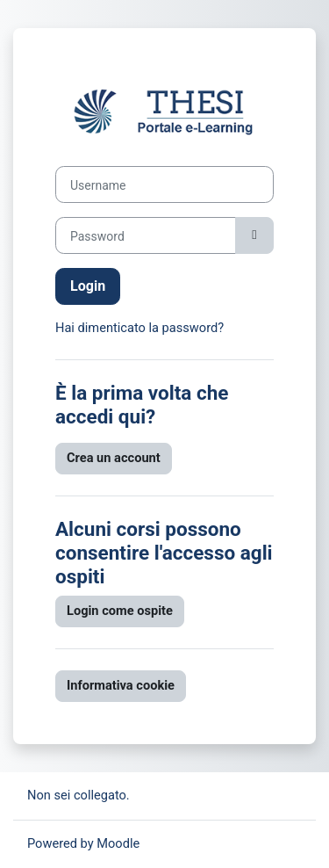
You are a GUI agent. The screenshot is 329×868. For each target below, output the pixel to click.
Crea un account (114, 458)
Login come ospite (120, 611)
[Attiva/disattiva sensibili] (254, 235)
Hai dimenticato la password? (139, 328)
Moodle (118, 843)
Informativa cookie (121, 685)
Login (88, 286)
